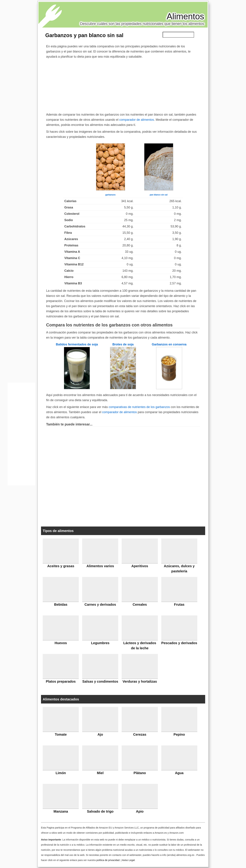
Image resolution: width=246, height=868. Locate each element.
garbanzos (110, 195)
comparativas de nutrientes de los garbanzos (139, 407)
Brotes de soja (123, 344)
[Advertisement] (123, 85)
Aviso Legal (128, 860)
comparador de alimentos (137, 120)
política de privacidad (108, 860)
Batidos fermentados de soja (77, 344)
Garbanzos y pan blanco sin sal (84, 35)
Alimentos (185, 16)
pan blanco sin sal (159, 195)
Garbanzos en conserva (169, 344)
